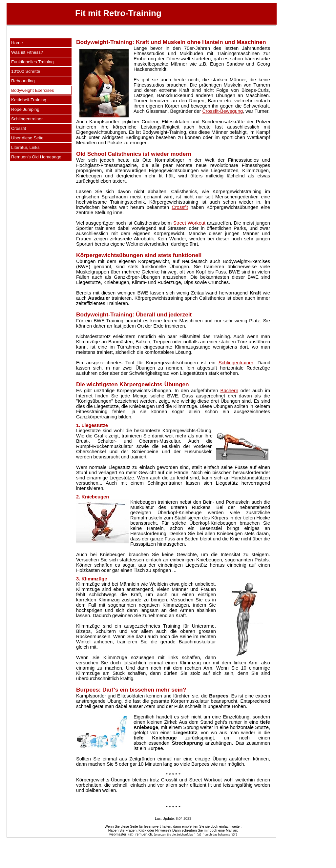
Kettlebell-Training (29, 100)
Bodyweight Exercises (32, 90)
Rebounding (23, 81)
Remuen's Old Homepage (36, 157)
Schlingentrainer (27, 119)
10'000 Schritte (26, 71)
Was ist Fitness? (27, 52)
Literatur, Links (25, 147)
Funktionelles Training (32, 62)
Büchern (229, 391)
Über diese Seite (27, 138)
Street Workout (189, 223)
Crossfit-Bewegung (222, 111)
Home (17, 43)
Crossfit (19, 128)
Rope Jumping (25, 109)
